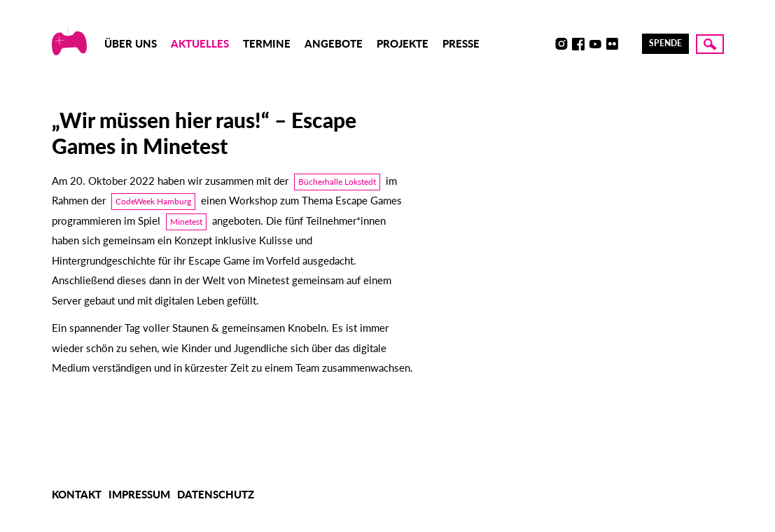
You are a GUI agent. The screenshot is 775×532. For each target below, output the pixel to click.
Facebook (578, 44)
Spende (665, 43)
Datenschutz (216, 494)
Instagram (561, 44)
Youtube (595, 44)
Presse (461, 43)
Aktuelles (200, 43)
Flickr (612, 44)
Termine (267, 43)
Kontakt (77, 494)
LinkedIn (629, 44)
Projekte (403, 43)
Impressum (139, 494)
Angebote (334, 43)
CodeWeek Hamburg (153, 201)
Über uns (131, 43)
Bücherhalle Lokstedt (337, 182)
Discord (545, 44)
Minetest (186, 222)
